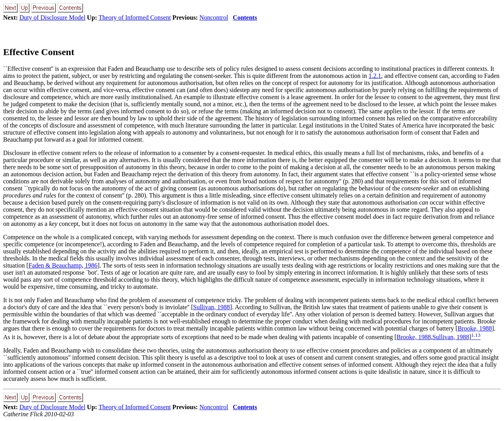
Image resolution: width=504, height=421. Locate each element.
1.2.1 (375, 76)
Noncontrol (214, 18)
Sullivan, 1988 (211, 307)
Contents (245, 18)
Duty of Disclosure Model (52, 18)
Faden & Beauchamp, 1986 (63, 265)
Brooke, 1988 (475, 328)
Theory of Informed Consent (135, 18)
